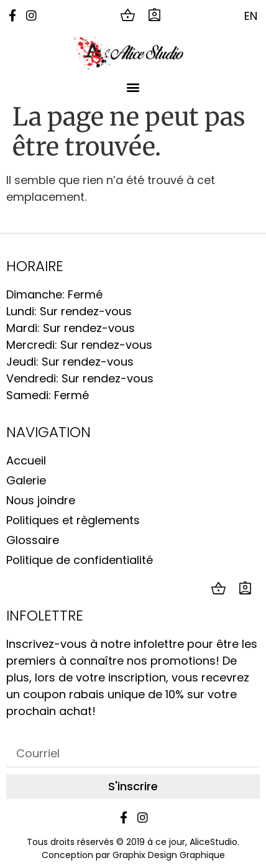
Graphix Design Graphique (169, 855)
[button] (133, 87)
